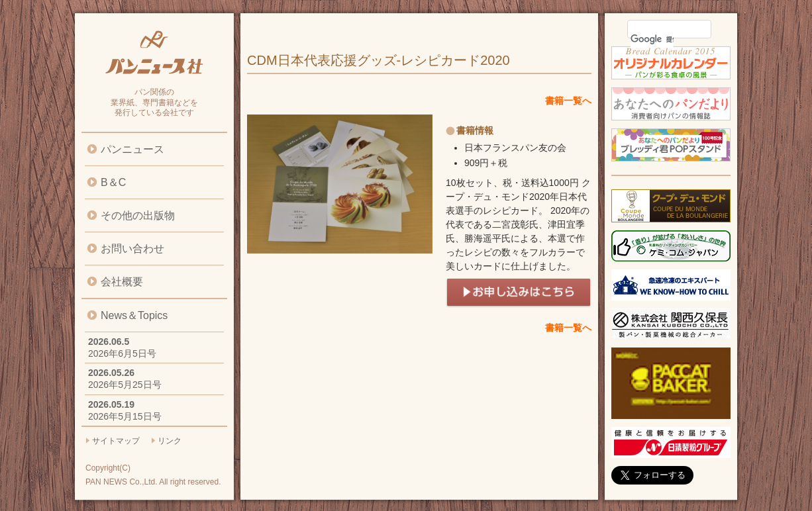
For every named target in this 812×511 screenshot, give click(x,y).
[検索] (652, 39)
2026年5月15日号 (125, 416)
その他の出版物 (138, 215)
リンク (170, 441)
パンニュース (132, 149)
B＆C (113, 182)
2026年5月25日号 (125, 385)
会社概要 (122, 282)
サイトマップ (116, 441)
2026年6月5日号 (122, 353)
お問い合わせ (132, 249)
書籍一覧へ (568, 101)
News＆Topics (134, 315)
